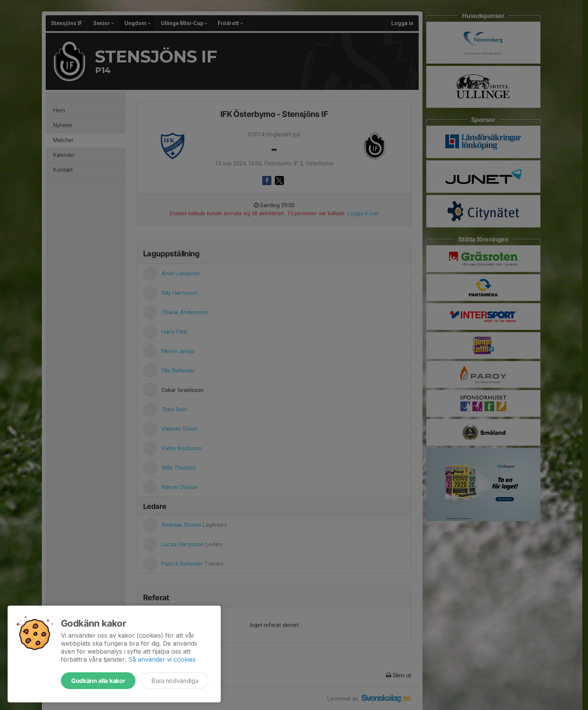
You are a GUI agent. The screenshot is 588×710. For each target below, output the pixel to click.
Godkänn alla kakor (98, 681)
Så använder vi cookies (162, 659)
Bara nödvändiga (175, 681)
